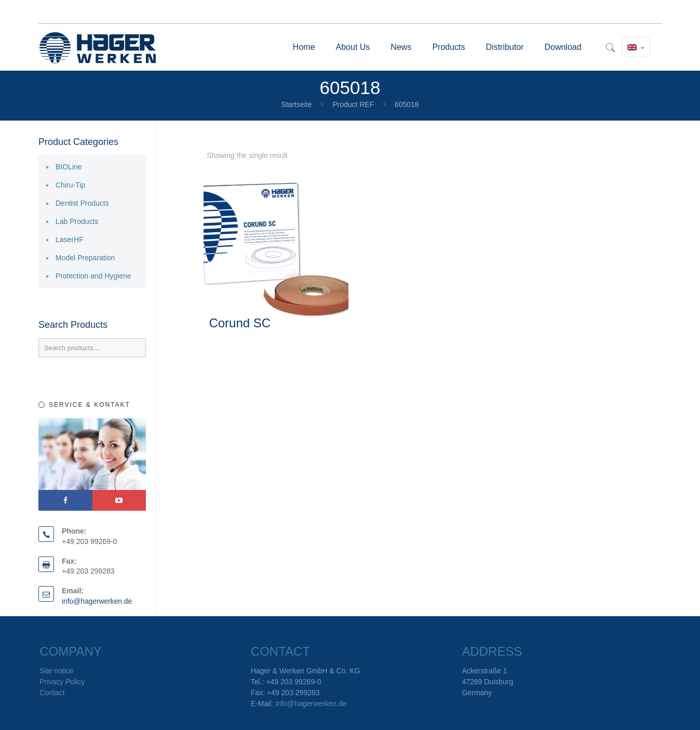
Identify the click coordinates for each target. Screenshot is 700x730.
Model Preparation (85, 258)
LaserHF (70, 240)
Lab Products (77, 221)
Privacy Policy (62, 682)
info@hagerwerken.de (97, 601)
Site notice (56, 671)
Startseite (296, 104)
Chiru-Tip (70, 185)
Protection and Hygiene (93, 276)
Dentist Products (82, 203)
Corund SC (240, 323)
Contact (52, 693)
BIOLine (69, 167)
